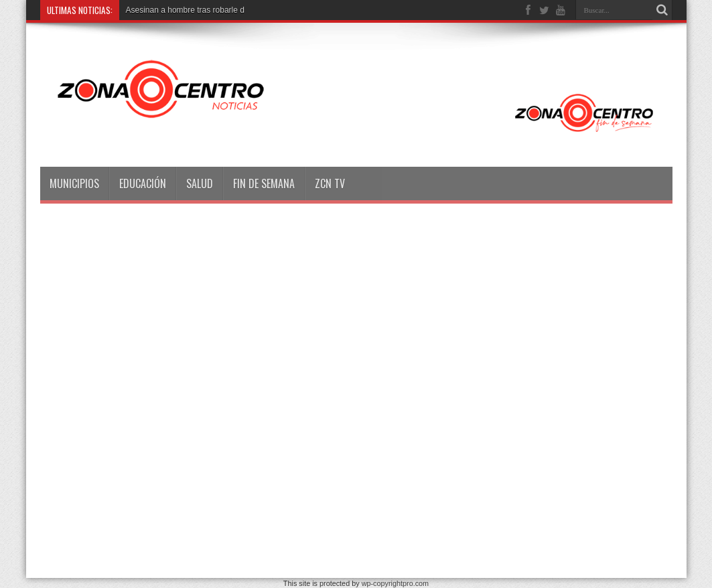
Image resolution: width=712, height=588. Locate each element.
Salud (200, 183)
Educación (143, 183)
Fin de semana (264, 183)
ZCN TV (330, 183)
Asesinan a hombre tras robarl (180, 10)
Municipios (74, 183)
